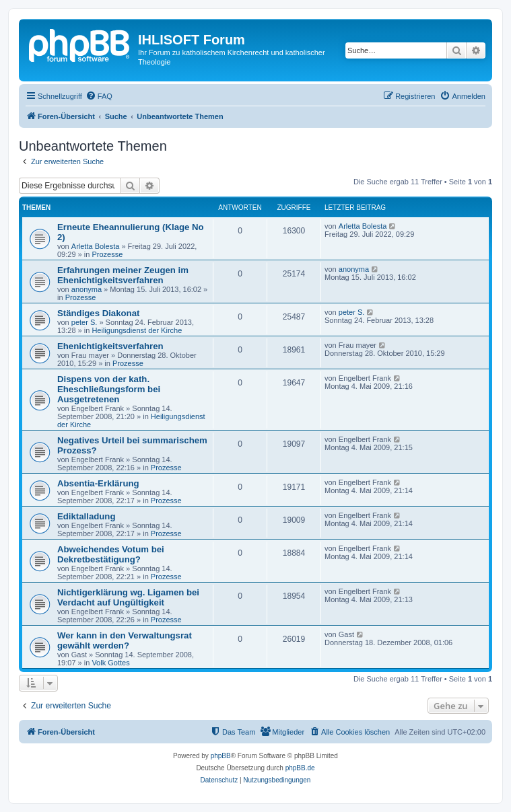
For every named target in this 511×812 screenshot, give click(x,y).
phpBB (221, 756)
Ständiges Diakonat (98, 313)
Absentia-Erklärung (98, 483)
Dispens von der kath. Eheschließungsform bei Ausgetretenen (109, 389)
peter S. (84, 322)
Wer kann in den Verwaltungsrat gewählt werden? (125, 640)
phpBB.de (300, 768)
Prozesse (107, 254)
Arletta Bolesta (96, 246)
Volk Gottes (110, 663)
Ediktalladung (86, 516)
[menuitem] (99, 96)
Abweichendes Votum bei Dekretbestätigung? (111, 554)
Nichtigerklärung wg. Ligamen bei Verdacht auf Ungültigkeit (128, 597)
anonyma (87, 289)
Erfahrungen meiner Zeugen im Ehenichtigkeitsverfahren (123, 275)
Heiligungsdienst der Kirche (137, 330)
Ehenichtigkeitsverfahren (110, 346)
